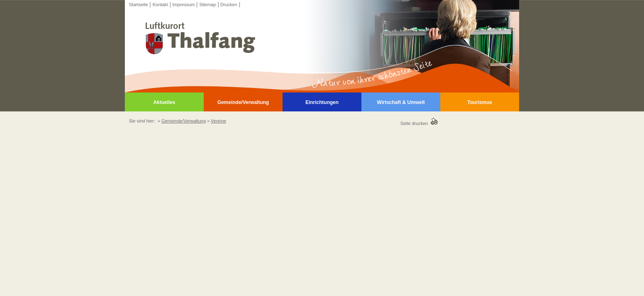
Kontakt (160, 5)
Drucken (229, 5)
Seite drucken (415, 123)
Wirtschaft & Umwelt (401, 102)
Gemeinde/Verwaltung (243, 102)
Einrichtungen (322, 102)
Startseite (138, 5)
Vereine (218, 121)
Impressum (184, 5)
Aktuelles (164, 102)
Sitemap (207, 5)
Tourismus (480, 102)
